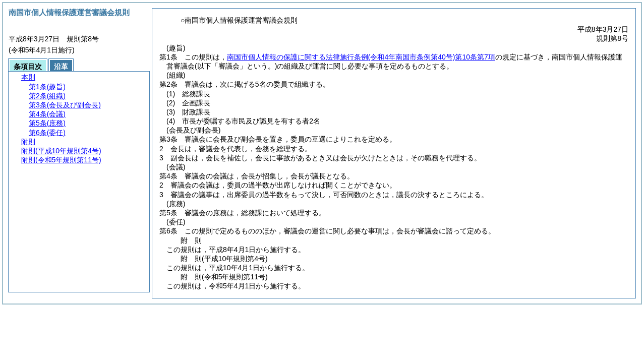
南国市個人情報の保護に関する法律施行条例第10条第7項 (361, 57)
